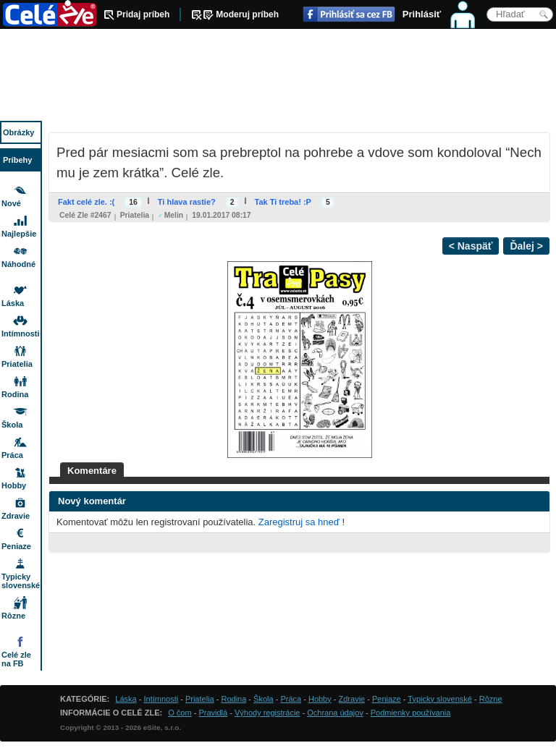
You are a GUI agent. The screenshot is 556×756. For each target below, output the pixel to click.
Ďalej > (526, 246)
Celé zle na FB (16, 659)
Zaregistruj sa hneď (299, 522)
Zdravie (16, 516)
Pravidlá (213, 713)
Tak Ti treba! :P (283, 202)
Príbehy (17, 160)
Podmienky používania (411, 713)
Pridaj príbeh (143, 14)
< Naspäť (471, 246)
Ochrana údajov (335, 713)
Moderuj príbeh (247, 14)
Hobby (14, 485)
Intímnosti (21, 334)
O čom (180, 713)
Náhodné (18, 264)
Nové (11, 203)
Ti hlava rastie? (187, 202)
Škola (12, 425)
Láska (13, 303)
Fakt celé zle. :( (86, 202)
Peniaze (16, 546)
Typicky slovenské (21, 581)
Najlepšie (19, 234)
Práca (12, 455)
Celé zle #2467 (85, 215)
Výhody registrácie (268, 713)
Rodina (15, 394)
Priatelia (135, 215)
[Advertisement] (278, 76)
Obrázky (18, 132)
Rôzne (13, 616)
